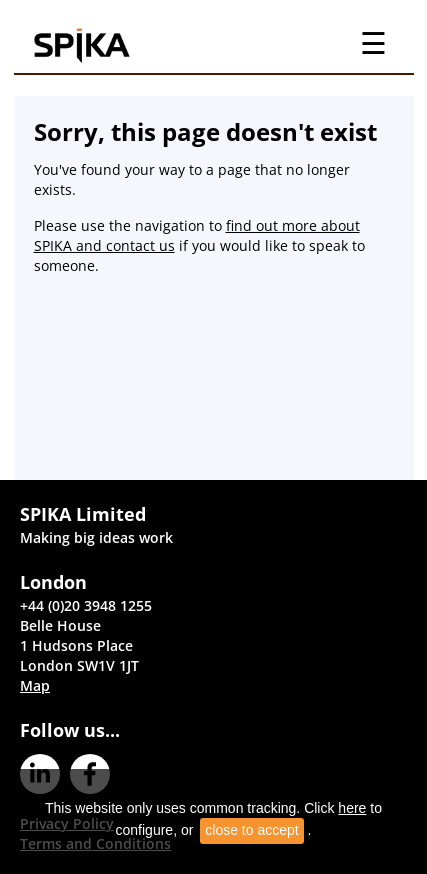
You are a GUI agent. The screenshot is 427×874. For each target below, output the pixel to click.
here (352, 808)
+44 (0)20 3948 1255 (86, 605)
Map (35, 685)
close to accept (251, 830)
